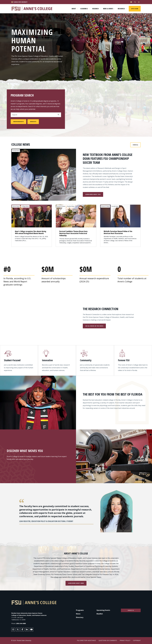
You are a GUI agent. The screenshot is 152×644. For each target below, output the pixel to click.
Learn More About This (93, 194)
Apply (58, 115)
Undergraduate (18, 122)
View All (135, 145)
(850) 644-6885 (21, 623)
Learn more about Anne (76, 583)
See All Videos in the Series (94, 326)
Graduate (33, 122)
